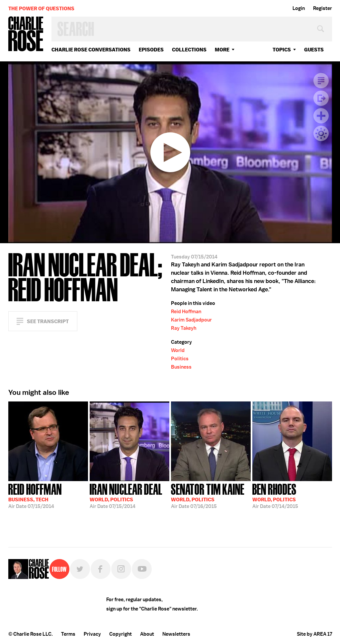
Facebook (101, 569)
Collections (189, 50)
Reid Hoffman (186, 312)
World (178, 350)
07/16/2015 (208, 495)
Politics (180, 359)
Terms (68, 634)
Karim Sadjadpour (191, 320)
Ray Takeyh (184, 328)
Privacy (92, 634)
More (222, 50)
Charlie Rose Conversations (91, 50)
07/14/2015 (275, 495)
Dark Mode (321, 133)
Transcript (321, 81)
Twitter (80, 569)
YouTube (142, 569)
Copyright (121, 634)
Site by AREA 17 (314, 634)
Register (323, 8)
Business (181, 367)
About (147, 634)
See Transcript (48, 321)
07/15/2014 (35, 495)
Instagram (121, 569)
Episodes (151, 50)
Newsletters (176, 634)
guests (314, 50)
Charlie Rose (26, 34)
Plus (321, 116)
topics (282, 50)
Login (299, 8)
